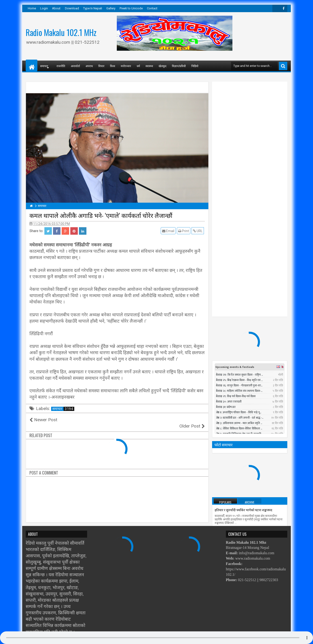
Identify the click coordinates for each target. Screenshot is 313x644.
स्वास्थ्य (149, 66)
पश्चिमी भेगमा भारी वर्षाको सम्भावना (237, 426)
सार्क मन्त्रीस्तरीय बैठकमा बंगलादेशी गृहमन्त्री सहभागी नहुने (249, 447)
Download (72, 8)
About (56, 8)
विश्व (113, 66)
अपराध (89, 66)
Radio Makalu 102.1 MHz (61, 32)
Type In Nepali (93, 8)
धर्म (138, 66)
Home (32, 8)
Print (185, 231)
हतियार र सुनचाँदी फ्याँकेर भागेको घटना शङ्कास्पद (243, 322)
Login (44, 8)
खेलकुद (162, 66)
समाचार (63, 409)
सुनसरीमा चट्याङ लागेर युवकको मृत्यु (254, 487)
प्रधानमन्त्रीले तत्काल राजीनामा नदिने (236, 363)
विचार (101, 66)
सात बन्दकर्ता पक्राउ (226, 384)
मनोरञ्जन (126, 66)
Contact (152, 8)
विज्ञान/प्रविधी (179, 66)
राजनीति (61, 66)
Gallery (111, 8)
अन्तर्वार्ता (75, 66)
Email (169, 231)
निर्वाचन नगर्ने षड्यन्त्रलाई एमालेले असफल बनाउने (244, 405)
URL (199, 231)
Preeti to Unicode (131, 8)
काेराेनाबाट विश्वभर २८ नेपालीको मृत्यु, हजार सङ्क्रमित (247, 512)
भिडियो (195, 66)
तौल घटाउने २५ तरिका (228, 342)
